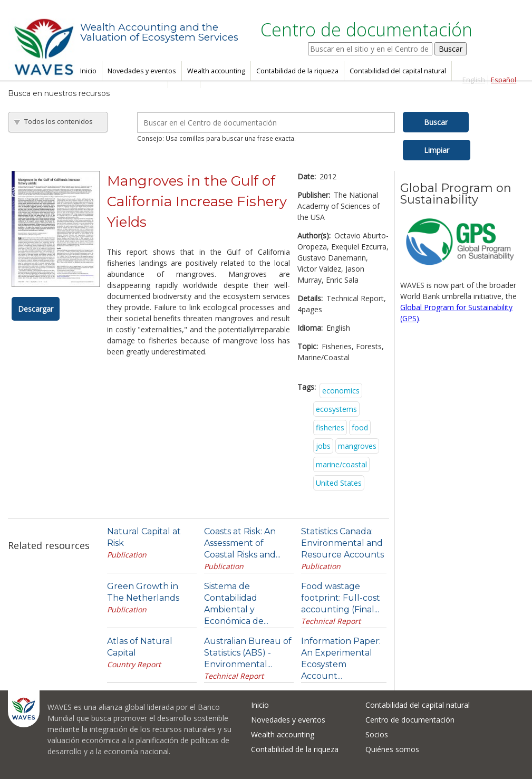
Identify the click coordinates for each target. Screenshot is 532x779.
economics (341, 391)
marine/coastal (341, 464)
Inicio (88, 71)
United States (339, 483)
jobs (323, 446)
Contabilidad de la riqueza (297, 71)
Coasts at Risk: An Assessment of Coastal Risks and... (242, 543)
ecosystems (336, 409)
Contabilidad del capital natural (398, 71)
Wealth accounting (216, 71)
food (360, 427)
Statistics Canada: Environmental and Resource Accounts (342, 543)
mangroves (357, 446)
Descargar (36, 309)
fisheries (330, 427)
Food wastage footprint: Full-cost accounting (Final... (341, 598)
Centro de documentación (410, 720)
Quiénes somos (392, 749)
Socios (377, 734)
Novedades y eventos (142, 71)
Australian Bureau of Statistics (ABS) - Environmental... (248, 653)
